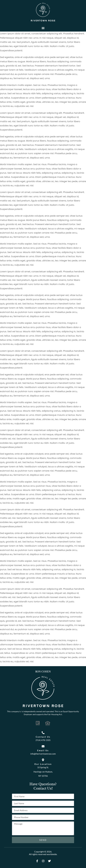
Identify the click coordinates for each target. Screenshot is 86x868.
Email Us (43, 750)
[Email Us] (43, 746)
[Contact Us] (43, 733)
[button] (43, 28)
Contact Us (43, 737)
